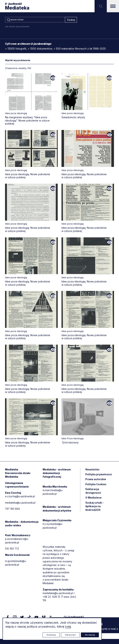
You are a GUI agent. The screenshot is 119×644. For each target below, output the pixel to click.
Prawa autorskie (96, 481)
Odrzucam (70, 635)
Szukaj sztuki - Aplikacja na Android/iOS (95, 508)
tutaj (68, 627)
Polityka (96, 486)
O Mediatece (94, 500)
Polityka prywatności (99, 476)
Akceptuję (90, 635)
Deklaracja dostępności (93, 493)
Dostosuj (51, 635)
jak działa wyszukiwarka (17, 27)
